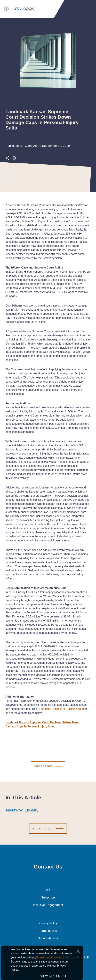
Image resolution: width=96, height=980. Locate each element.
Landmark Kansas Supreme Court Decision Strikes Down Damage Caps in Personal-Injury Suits (42, 724)
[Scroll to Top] (48, 829)
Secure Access (48, 938)
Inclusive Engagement (48, 905)
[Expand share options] (7, 159)
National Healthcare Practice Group (62, 709)
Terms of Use (48, 931)
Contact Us (48, 867)
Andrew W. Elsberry (22, 810)
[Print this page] (14, 159)
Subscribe (48, 898)
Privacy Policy (48, 923)
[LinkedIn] (48, 890)
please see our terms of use (53, 971)
